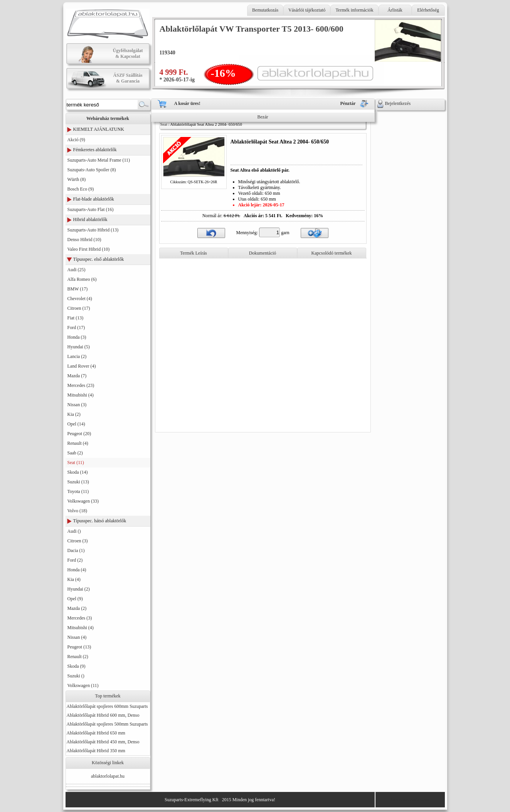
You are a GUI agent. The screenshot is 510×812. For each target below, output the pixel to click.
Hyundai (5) (79, 347)
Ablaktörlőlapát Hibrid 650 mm (96, 733)
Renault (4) (78, 443)
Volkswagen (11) (83, 685)
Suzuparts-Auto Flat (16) (91, 209)
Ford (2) (75, 560)
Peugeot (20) (79, 434)
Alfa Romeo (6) (82, 279)
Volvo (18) (77, 511)
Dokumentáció (263, 253)
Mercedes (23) (81, 385)
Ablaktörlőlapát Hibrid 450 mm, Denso (103, 742)
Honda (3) (77, 337)
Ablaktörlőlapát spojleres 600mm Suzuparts (107, 706)
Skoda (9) (77, 666)
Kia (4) (74, 579)
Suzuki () (76, 676)
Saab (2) (75, 453)
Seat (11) (76, 463)
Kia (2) (74, 414)
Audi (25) (77, 270)
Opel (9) (75, 599)
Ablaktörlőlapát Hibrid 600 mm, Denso (103, 715)
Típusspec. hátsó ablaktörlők (100, 521)
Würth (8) (77, 179)
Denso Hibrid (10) (84, 240)
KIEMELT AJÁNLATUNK (99, 129)
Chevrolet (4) (80, 299)
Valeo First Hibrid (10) (89, 249)
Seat (164, 124)
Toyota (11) (78, 491)
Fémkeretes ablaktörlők (95, 150)
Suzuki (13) (78, 482)
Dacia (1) (76, 550)
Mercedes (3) (80, 618)
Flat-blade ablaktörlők (94, 199)
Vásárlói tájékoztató (307, 10)
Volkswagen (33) (83, 501)
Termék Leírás (193, 253)
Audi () (74, 531)
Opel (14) (76, 424)
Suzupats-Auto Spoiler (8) (92, 170)
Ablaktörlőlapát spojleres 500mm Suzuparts (107, 724)
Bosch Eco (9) (81, 189)
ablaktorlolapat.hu (108, 776)
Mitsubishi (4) (81, 395)
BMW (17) (78, 289)
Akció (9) (76, 140)
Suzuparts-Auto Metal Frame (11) (99, 160)
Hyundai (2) (79, 589)
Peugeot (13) (79, 647)
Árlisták (395, 10)
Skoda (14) (78, 472)
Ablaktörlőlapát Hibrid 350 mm (96, 751)
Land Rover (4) (82, 366)
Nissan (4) (77, 637)
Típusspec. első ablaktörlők (99, 259)
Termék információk (354, 10)
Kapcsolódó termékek (332, 253)
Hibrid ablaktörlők (90, 219)
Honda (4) (77, 570)
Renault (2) (78, 657)
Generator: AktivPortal (410, 800)
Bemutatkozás (265, 10)
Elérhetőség (428, 10)
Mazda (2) (77, 608)
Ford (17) (76, 328)
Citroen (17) (79, 308)
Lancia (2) (77, 356)
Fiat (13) (76, 318)
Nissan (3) (77, 405)
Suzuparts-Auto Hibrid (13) (93, 230)
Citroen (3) (78, 541)
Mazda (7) (77, 376)
